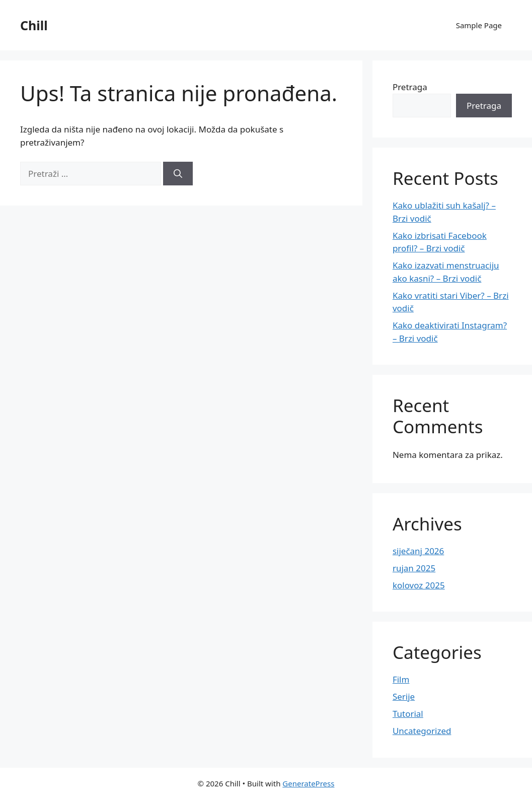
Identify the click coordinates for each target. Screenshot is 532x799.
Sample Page (479, 25)
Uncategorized (422, 731)
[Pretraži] (178, 174)
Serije (404, 696)
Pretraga (410, 87)
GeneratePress (308, 783)
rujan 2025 (414, 568)
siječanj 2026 (418, 551)
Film (401, 679)
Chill (34, 25)
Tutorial (408, 714)
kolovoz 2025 (419, 585)
